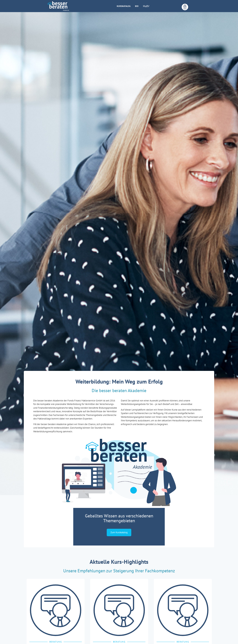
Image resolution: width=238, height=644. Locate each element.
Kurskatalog (124, 6)
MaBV (146, 6)
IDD (137, 6)
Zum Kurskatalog (119, 532)
